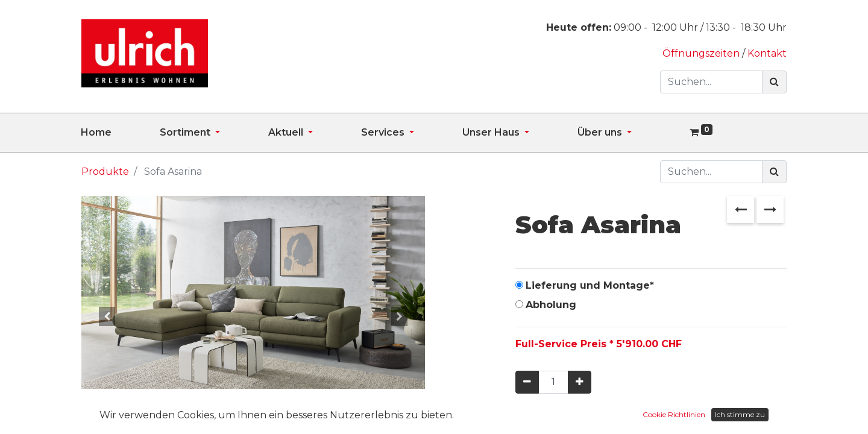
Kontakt (767, 53)
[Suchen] (774, 82)
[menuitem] (120, 133)
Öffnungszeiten (702, 53)
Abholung (551, 305)
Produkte (105, 171)
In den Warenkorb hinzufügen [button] (622, 418)
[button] (107, 316)
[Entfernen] (527, 382)
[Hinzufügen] (580, 382)
